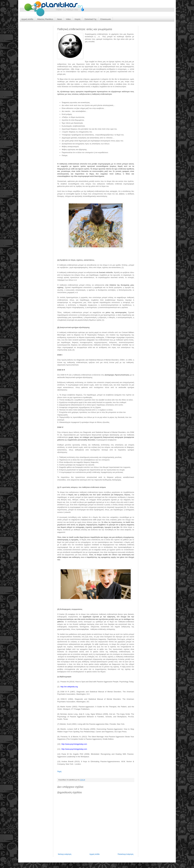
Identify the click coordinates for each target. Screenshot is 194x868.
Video (68, 19)
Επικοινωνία (106, 19)
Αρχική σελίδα (27, 19)
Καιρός (78, 19)
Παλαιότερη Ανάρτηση (125, 854)
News (59, 19)
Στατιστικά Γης (90, 19)
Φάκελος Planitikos (45, 19)
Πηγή (59, 771)
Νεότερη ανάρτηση (65, 854)
